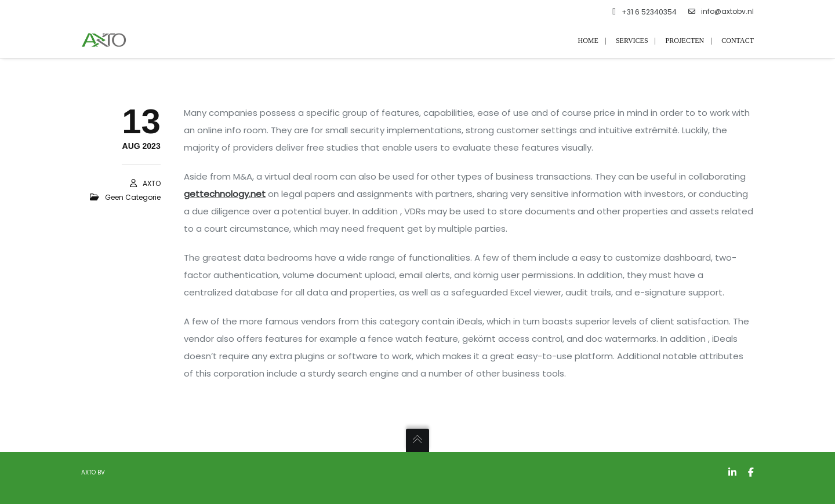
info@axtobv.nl (721, 12)
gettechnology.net (225, 194)
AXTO (152, 183)
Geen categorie (133, 197)
